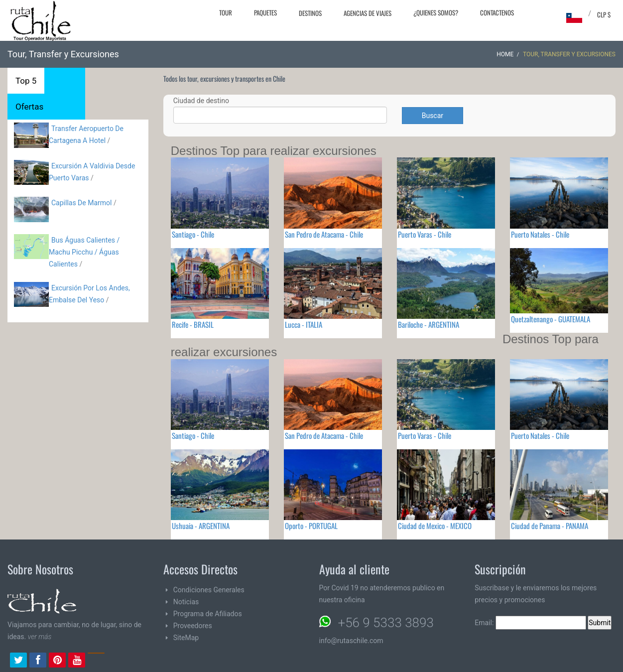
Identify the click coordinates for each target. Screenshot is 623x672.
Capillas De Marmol (81, 203)
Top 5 (26, 81)
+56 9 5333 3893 (386, 623)
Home (505, 54)
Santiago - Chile (193, 234)
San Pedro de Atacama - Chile (324, 234)
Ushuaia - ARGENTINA (201, 526)
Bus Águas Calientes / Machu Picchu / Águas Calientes (84, 252)
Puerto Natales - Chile (540, 234)
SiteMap (186, 638)
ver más (40, 637)
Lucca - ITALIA (304, 324)
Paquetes (265, 12)
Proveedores (193, 626)
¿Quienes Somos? (436, 12)
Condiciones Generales (209, 590)
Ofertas (29, 107)
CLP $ (604, 14)
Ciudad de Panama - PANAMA (550, 526)
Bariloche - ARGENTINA (429, 324)
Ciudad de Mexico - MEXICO (435, 526)
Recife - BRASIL (193, 324)
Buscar (433, 116)
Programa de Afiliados (208, 614)
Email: (530, 623)
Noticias (186, 602)
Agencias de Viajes (368, 13)
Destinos (310, 13)
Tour (226, 12)
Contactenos (497, 12)
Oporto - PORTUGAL (311, 526)
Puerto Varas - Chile (425, 234)
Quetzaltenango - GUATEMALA (551, 319)
